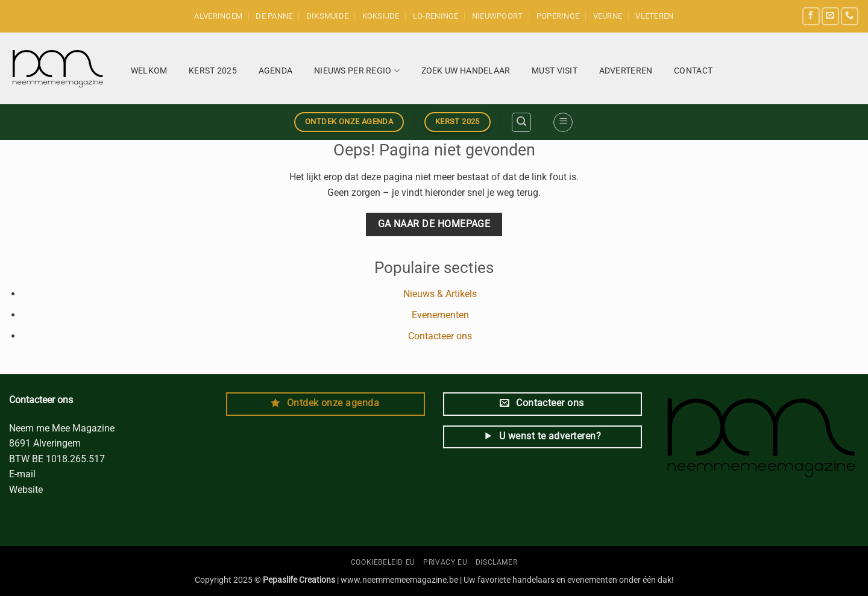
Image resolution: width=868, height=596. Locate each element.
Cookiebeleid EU (383, 562)
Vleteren (654, 16)
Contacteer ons (440, 336)
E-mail (24, 474)
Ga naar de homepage (434, 224)
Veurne (608, 16)
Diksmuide (327, 16)
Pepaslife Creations (299, 580)
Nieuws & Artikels (440, 294)
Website (27, 490)
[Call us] (850, 16)
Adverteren (626, 71)
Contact (693, 71)
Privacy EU (445, 562)
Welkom (149, 71)
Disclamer (497, 562)
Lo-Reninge (436, 16)
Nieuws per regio (357, 71)
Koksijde (381, 16)
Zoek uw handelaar (466, 71)
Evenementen (440, 315)
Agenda (276, 71)
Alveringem (218, 16)
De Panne (274, 16)
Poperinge (558, 16)
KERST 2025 (213, 71)
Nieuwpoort (498, 16)
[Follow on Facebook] (811, 16)
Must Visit (555, 71)
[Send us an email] (830, 16)
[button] (521, 122)
